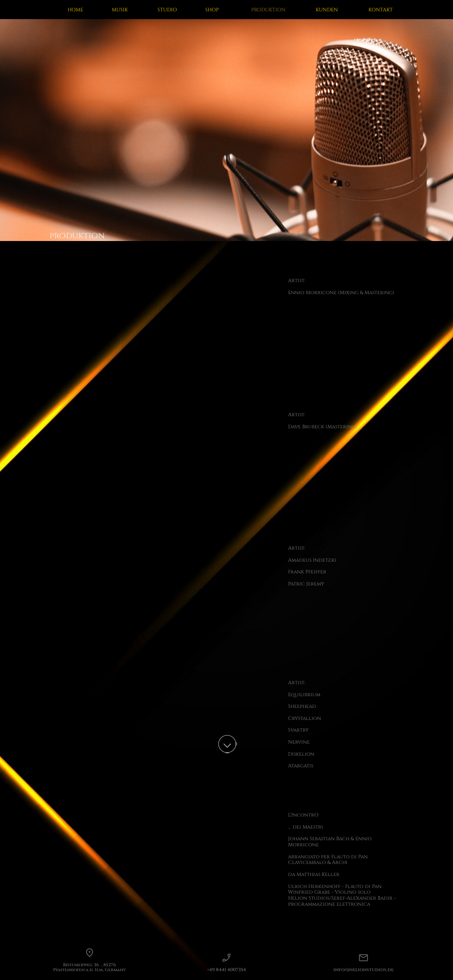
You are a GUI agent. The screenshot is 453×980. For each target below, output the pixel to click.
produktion (77, 236)
